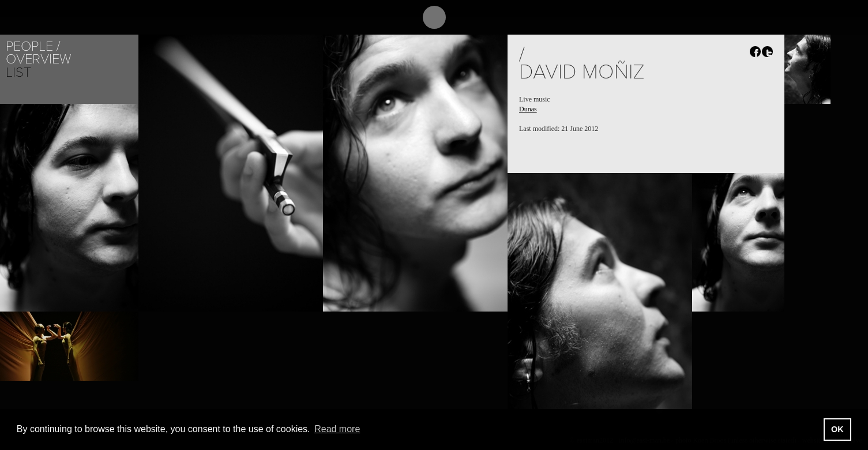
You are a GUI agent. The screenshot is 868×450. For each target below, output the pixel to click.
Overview (38, 59)
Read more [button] (337, 429)
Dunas (528, 109)
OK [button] (837, 429)
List (18, 72)
